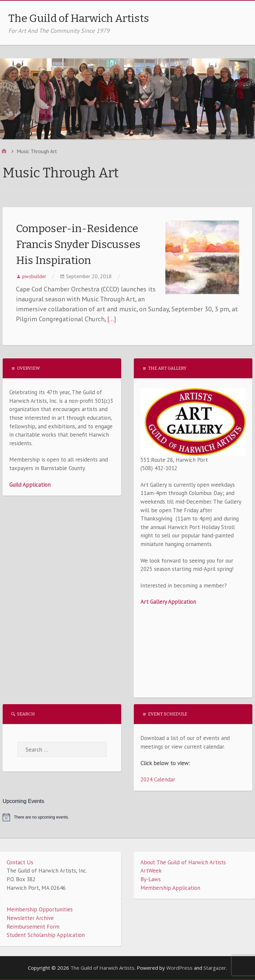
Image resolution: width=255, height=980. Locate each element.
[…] (112, 319)
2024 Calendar (158, 779)
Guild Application (30, 485)
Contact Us (20, 862)
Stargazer (215, 968)
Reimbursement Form (33, 927)
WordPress (179, 968)
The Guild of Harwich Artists (79, 18)
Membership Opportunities (40, 909)
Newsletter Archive (30, 918)
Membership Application (170, 888)
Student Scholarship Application (46, 935)
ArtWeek (151, 871)
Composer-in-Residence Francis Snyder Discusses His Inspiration (78, 244)
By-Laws (151, 879)
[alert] (128, 817)
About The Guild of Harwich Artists (183, 862)
